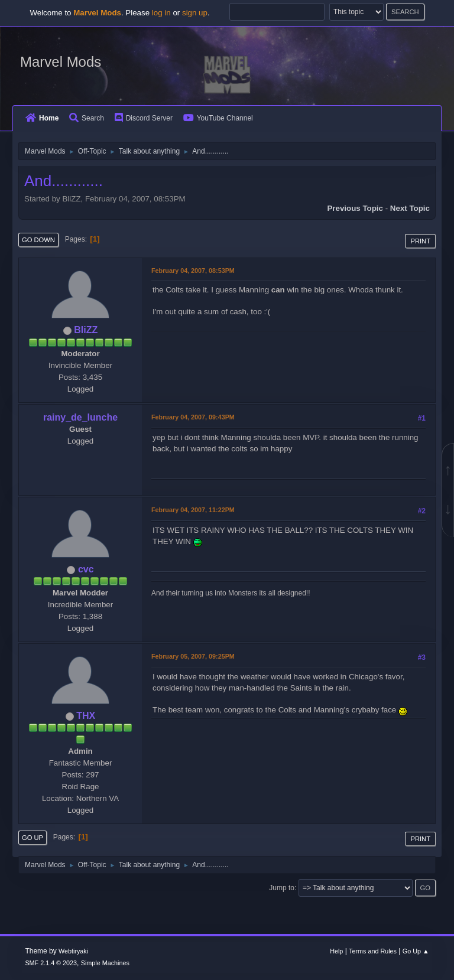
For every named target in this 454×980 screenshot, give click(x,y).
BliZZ (86, 330)
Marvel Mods (61, 62)
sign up (195, 13)
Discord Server (144, 118)
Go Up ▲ (416, 951)
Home (42, 118)
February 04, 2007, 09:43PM (193, 417)
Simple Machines (105, 963)
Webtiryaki (73, 951)
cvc (86, 569)
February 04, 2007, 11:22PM (193, 510)
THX (86, 716)
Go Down (38, 240)
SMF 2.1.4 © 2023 (51, 963)
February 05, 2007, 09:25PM (193, 656)
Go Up (33, 838)
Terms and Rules (373, 951)
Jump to (282, 888)
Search (87, 118)
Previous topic (355, 208)
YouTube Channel (218, 118)
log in (161, 13)
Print (420, 241)
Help (336, 951)
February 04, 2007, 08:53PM (193, 271)
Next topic (410, 208)
